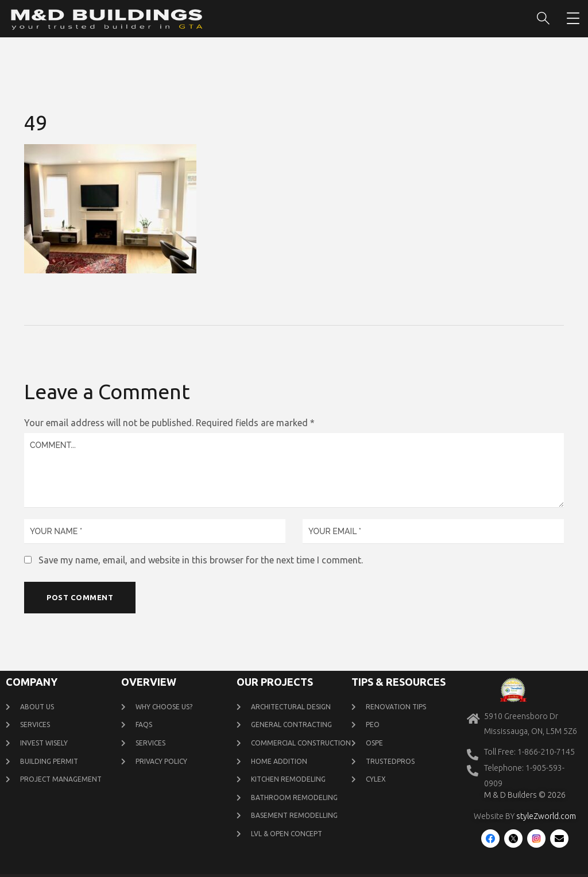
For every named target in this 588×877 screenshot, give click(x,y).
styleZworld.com (546, 817)
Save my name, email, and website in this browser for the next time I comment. (201, 560)
